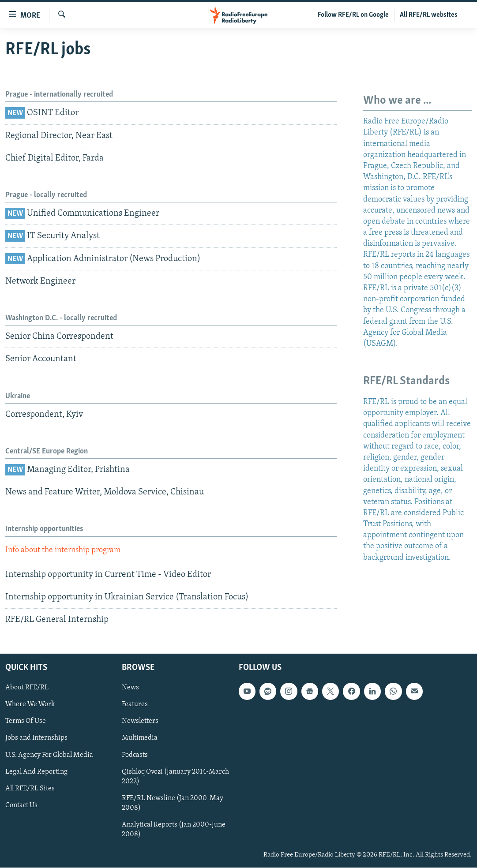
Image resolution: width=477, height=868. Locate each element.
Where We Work (30, 705)
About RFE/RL (27, 688)
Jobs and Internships (36, 738)
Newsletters (140, 722)
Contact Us (21, 805)
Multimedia (140, 738)
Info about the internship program (63, 550)
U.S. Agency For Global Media (49, 755)
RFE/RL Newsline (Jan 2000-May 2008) (173, 803)
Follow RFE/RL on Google (353, 15)
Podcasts (135, 755)
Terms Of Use (26, 722)
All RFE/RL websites (429, 15)
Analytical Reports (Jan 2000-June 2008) (174, 830)
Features (135, 705)
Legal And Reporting (36, 772)
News (130, 688)
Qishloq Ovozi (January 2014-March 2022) (175, 777)
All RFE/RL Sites (30, 789)
